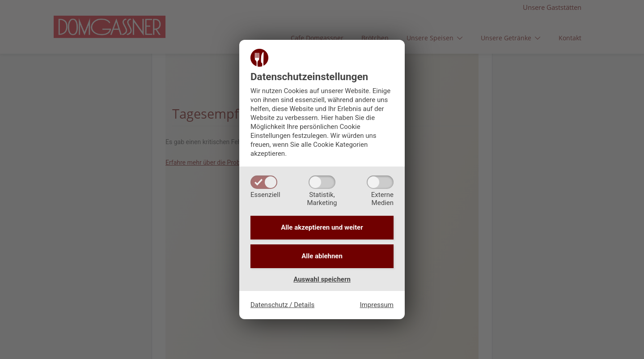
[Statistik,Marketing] (322, 182)
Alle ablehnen (322, 256)
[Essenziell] (264, 182)
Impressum (377, 305)
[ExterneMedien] (380, 182)
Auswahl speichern (322, 279)
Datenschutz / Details (282, 305)
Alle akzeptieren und (322, 227)
